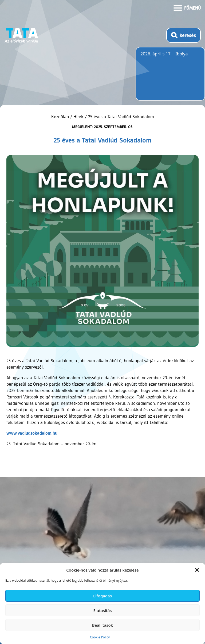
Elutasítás (102, 610)
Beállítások (102, 625)
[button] (197, 570)
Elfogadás (102, 596)
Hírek (78, 117)
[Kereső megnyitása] (184, 35)
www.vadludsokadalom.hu (32, 433)
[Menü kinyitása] (187, 7)
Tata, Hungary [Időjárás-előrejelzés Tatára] (170, 77)
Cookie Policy (100, 637)
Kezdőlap (61, 117)
